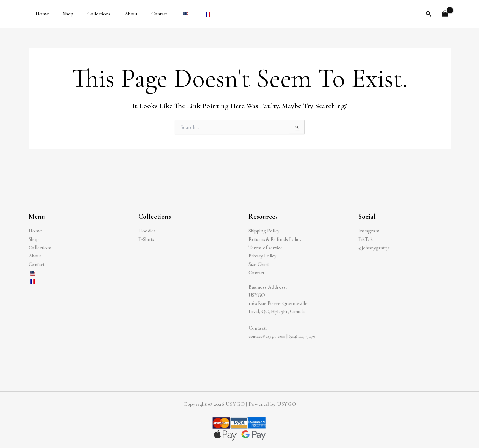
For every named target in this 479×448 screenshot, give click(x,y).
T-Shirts (146, 239)
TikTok (366, 239)
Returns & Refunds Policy (275, 239)
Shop (62, 14)
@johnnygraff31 (374, 247)
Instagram (369, 231)
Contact (140, 14)
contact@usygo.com (269, 335)
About (116, 14)
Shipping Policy (264, 231)
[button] (429, 14)
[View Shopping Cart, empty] (445, 14)
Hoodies (147, 231)
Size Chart (259, 264)
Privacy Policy (262, 256)
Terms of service (266, 247)
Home (40, 14)
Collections (88, 14)
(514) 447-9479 (306, 335)
